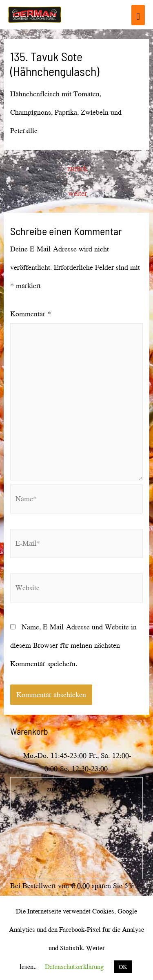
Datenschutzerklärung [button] (74, 966)
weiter (78, 193)
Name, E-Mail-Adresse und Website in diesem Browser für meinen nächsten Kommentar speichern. (73, 645)
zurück (77, 168)
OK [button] (123, 967)
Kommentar (31, 314)
